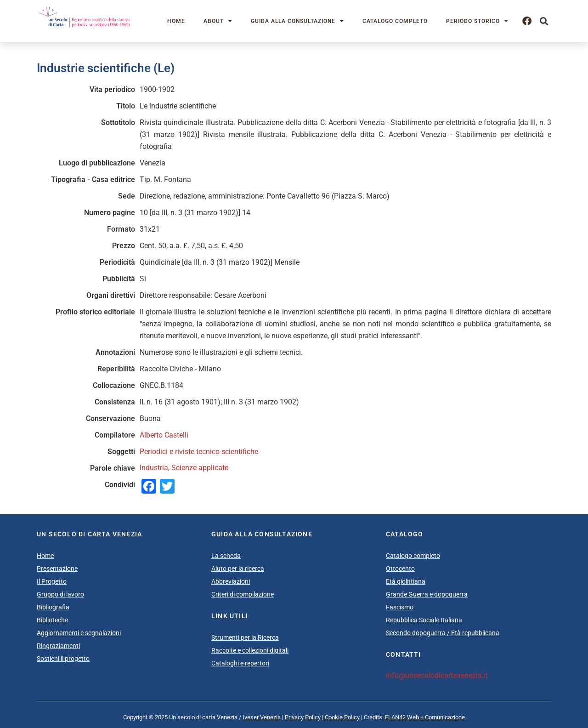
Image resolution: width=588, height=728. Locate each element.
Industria (154, 468)
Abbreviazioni (231, 581)
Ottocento (400, 569)
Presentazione (57, 569)
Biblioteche (52, 620)
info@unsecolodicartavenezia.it (437, 675)
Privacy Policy (303, 717)
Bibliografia (53, 607)
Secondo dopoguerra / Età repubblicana (443, 633)
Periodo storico (477, 21)
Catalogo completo (395, 21)
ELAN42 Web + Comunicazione (425, 717)
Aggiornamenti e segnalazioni (79, 633)
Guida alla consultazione (297, 21)
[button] (544, 21)
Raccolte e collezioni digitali (250, 650)
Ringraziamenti (58, 646)
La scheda (226, 556)
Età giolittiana (406, 581)
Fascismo (400, 607)
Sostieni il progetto (63, 659)
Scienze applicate (200, 468)
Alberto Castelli (164, 435)
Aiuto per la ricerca (238, 569)
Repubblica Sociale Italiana (424, 620)
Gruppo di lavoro (60, 594)
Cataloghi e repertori (240, 663)
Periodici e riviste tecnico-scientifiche (199, 452)
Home (176, 21)
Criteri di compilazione (243, 594)
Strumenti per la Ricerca (245, 637)
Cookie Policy (342, 717)
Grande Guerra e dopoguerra (427, 594)
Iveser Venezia (262, 717)
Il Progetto (52, 581)
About (218, 21)
